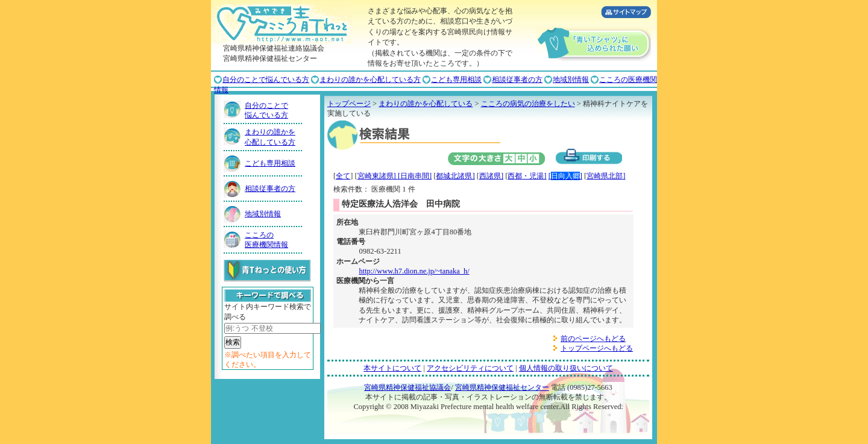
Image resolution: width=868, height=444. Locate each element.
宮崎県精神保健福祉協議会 (407, 387)
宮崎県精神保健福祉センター (502, 387)
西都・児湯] (527, 176)
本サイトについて (392, 368)
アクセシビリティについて (470, 368)
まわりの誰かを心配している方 (370, 80)
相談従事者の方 (517, 80)
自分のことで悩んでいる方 (266, 80)
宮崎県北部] (606, 176)
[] (565, 176)
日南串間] (416, 176)
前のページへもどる (593, 339)
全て (343, 176)
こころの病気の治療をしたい (528, 104)
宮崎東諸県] (378, 176)
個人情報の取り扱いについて (566, 368)
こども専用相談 (456, 80)
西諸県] (491, 176)
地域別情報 (571, 80)
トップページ (349, 104)
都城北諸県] (455, 176)
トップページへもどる (597, 348)
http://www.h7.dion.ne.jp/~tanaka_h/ (414, 271)
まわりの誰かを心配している (426, 104)
